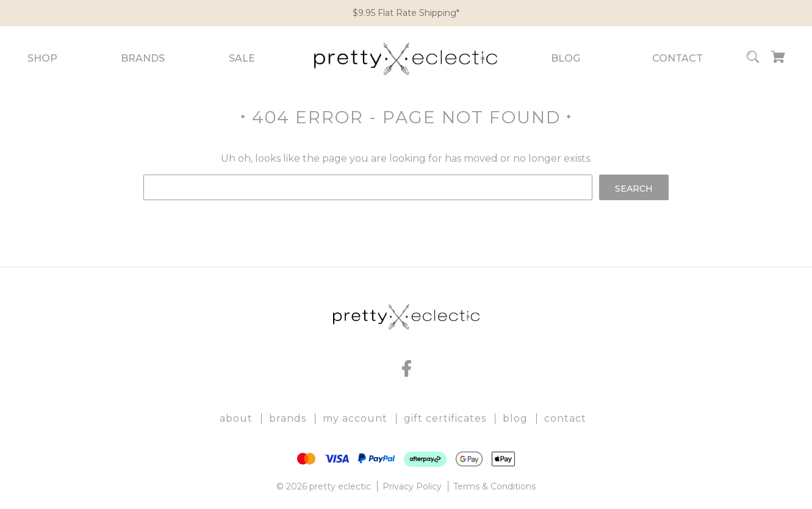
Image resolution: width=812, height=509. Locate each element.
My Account (355, 418)
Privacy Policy (412, 486)
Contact (677, 58)
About (236, 418)
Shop (42, 58)
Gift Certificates (445, 418)
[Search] (753, 59)
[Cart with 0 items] (778, 59)
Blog (566, 58)
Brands (143, 58)
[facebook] (406, 369)
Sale (242, 58)
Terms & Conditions (494, 486)
